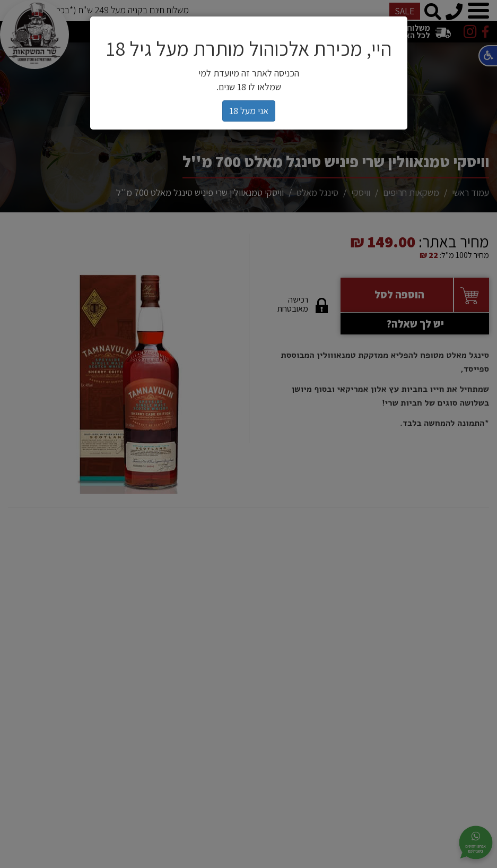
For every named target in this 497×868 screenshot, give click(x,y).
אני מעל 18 (249, 111)
